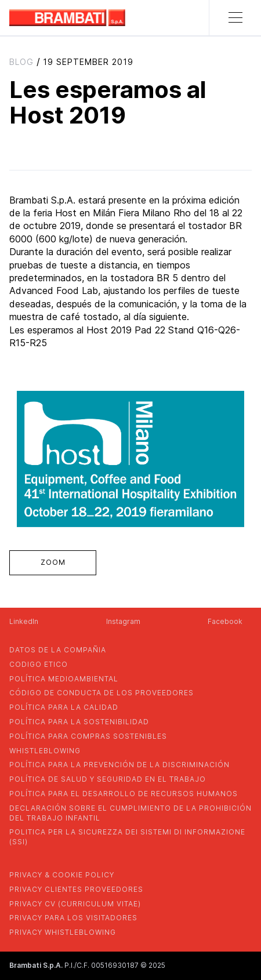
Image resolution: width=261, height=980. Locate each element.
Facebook (225, 621)
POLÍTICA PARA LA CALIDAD (64, 707)
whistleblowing (45, 751)
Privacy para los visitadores (73, 918)
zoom (53, 562)
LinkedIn (24, 621)
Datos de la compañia (58, 650)
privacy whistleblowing (63, 932)
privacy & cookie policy (62, 875)
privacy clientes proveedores (76, 889)
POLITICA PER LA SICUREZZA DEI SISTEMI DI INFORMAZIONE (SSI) (127, 837)
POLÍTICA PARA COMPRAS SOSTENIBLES (88, 736)
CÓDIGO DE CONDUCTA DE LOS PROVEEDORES (101, 693)
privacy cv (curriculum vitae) (75, 904)
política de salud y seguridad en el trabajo (108, 779)
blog (21, 62)
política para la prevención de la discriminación (119, 765)
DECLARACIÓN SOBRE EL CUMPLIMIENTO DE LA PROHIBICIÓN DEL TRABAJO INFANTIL (130, 813)
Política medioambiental (64, 679)
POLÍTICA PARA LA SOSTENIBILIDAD (79, 722)
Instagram (123, 621)
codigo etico (39, 664)
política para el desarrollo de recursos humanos (124, 794)
